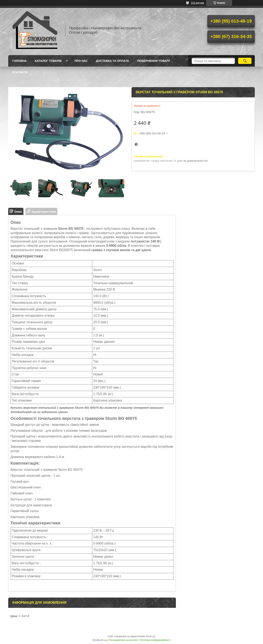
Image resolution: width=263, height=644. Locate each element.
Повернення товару (153, 61)
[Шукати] (245, 61)
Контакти (20, 72)
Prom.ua (151, 636)
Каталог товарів (48, 61)
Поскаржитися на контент (123, 640)
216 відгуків (197, 3)
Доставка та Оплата (112, 61)
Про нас (81, 61)
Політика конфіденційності (155, 640)
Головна (19, 61)
